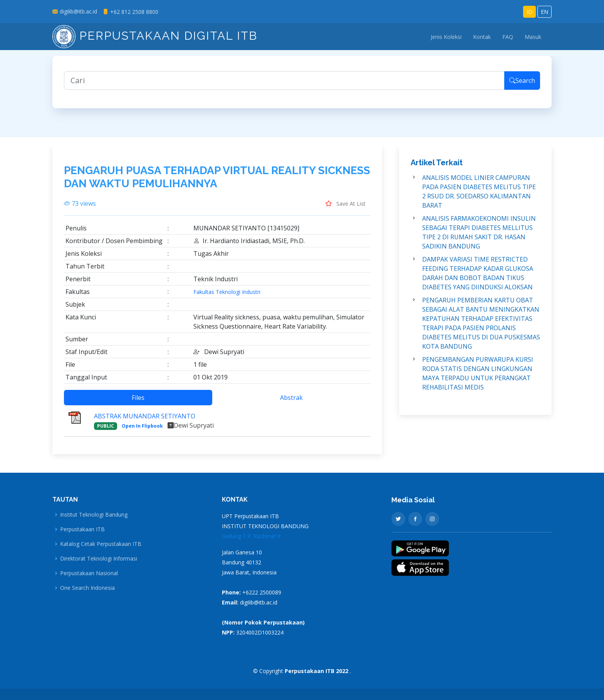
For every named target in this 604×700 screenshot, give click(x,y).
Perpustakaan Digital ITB (155, 36)
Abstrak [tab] (291, 403)
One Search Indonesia (87, 588)
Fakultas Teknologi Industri (227, 298)
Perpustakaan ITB (82, 529)
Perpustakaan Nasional (89, 573)
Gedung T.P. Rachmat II (251, 536)
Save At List (346, 209)
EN (544, 12)
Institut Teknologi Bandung (94, 515)
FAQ (508, 37)
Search (522, 86)
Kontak (482, 37)
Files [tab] (138, 403)
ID (529, 12)
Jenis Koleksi (446, 37)
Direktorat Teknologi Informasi (99, 559)
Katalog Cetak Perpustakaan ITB (101, 544)
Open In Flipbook (142, 432)
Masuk (533, 37)
